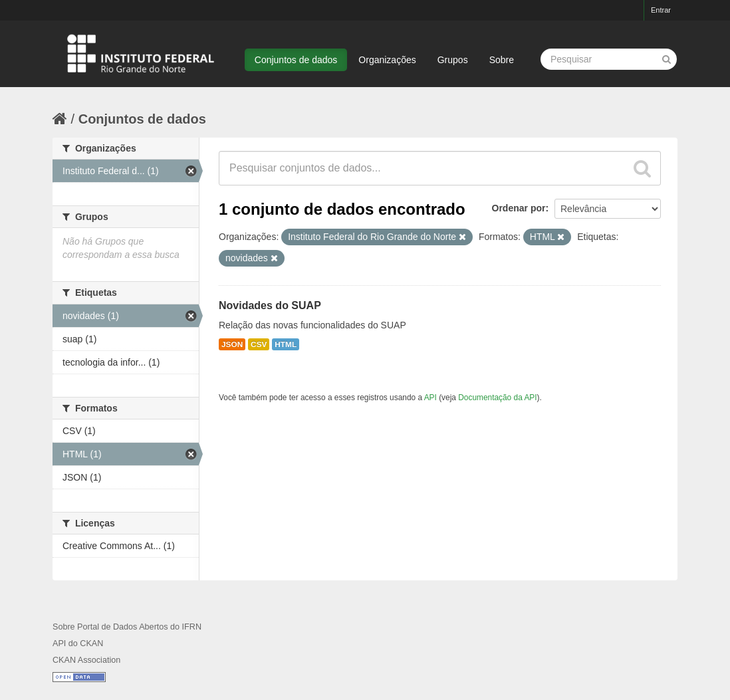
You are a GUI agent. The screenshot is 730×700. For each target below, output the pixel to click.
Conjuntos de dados (296, 60)
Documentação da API (497, 398)
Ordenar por (519, 208)
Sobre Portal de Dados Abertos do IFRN (127, 627)
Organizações (387, 60)
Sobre (502, 60)
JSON (232, 344)
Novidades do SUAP (270, 305)
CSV (259, 344)
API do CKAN (78, 643)
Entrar (661, 10)
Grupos (453, 60)
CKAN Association (86, 660)
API (430, 398)
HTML (286, 344)
